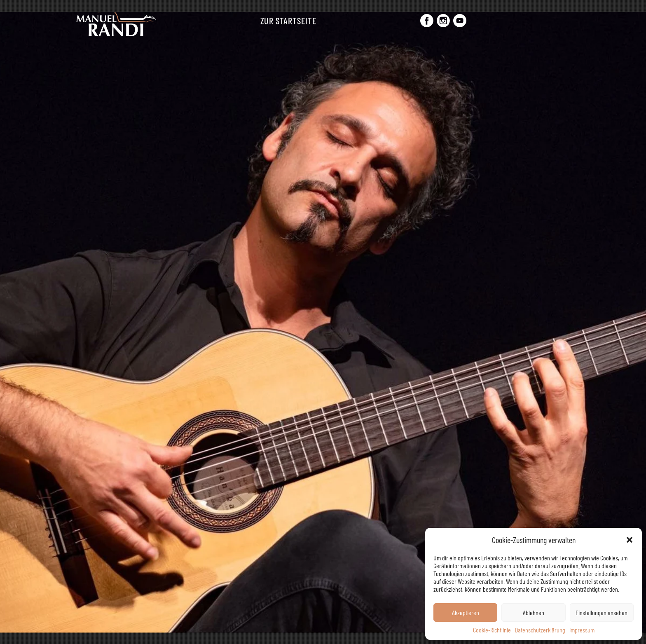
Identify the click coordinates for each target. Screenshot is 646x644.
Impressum (582, 630)
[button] (630, 540)
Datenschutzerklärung (540, 630)
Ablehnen (534, 612)
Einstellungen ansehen (602, 612)
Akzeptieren (466, 612)
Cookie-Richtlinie (492, 630)
